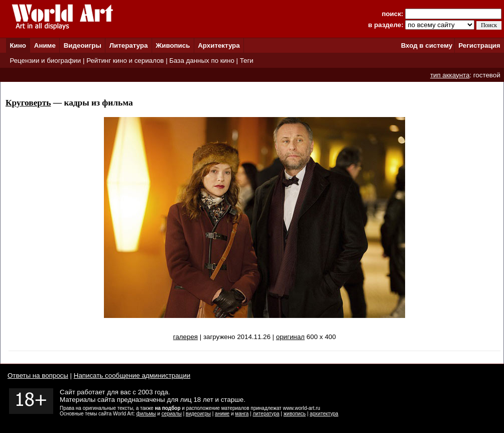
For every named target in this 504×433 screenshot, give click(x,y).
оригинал (290, 337)
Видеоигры (83, 45)
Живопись (173, 45)
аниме (222, 414)
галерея (185, 337)
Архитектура (219, 45)
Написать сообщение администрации (132, 375)
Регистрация (479, 45)
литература (266, 414)
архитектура (324, 414)
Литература (129, 45)
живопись (295, 414)
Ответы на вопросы (38, 375)
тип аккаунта (450, 75)
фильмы (146, 414)
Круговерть (28, 103)
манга (242, 414)
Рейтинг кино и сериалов (125, 61)
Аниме (45, 45)
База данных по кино (202, 61)
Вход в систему (427, 45)
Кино (18, 45)
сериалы (172, 414)
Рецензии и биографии (45, 61)
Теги (247, 61)
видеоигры (198, 414)
